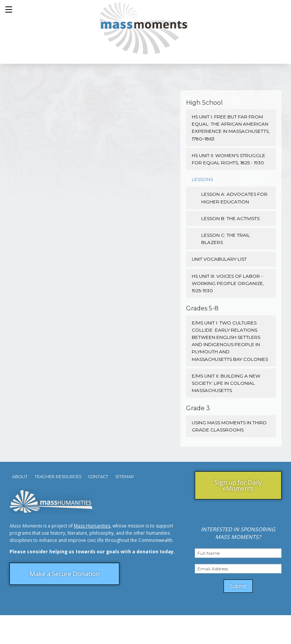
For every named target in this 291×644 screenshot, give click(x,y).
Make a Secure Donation (65, 574)
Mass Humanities (92, 526)
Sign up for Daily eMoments (238, 485)
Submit (238, 586)
